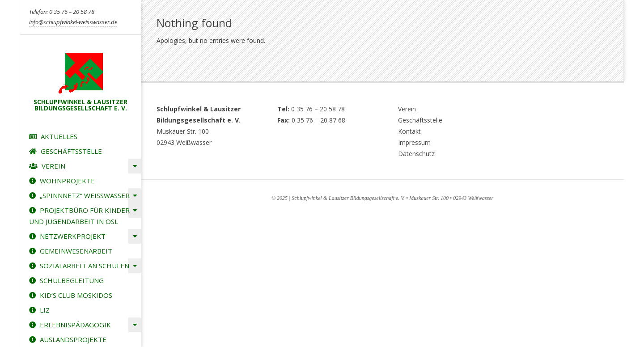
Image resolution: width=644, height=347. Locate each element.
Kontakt (409, 131)
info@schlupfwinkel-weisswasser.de (73, 22)
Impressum (414, 142)
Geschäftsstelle (420, 120)
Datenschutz (416, 154)
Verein (407, 109)
